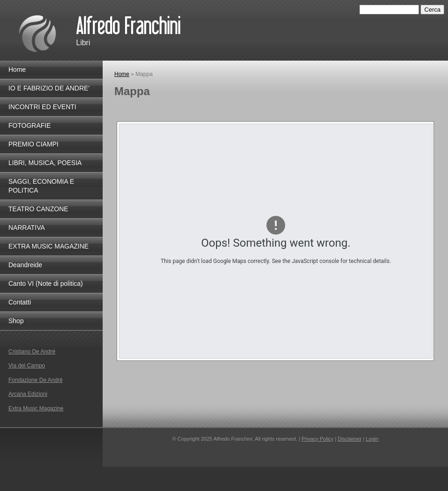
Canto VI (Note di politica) (46, 284)
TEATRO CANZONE (38, 209)
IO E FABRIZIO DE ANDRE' (49, 88)
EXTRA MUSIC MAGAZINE (49, 246)
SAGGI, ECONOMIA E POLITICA (41, 186)
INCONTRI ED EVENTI (42, 107)
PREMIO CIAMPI (33, 144)
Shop (16, 321)
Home (122, 74)
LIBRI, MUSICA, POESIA (45, 163)
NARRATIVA (27, 228)
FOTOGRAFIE (30, 125)
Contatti (20, 302)
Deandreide (25, 265)
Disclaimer (350, 439)
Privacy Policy (317, 439)
